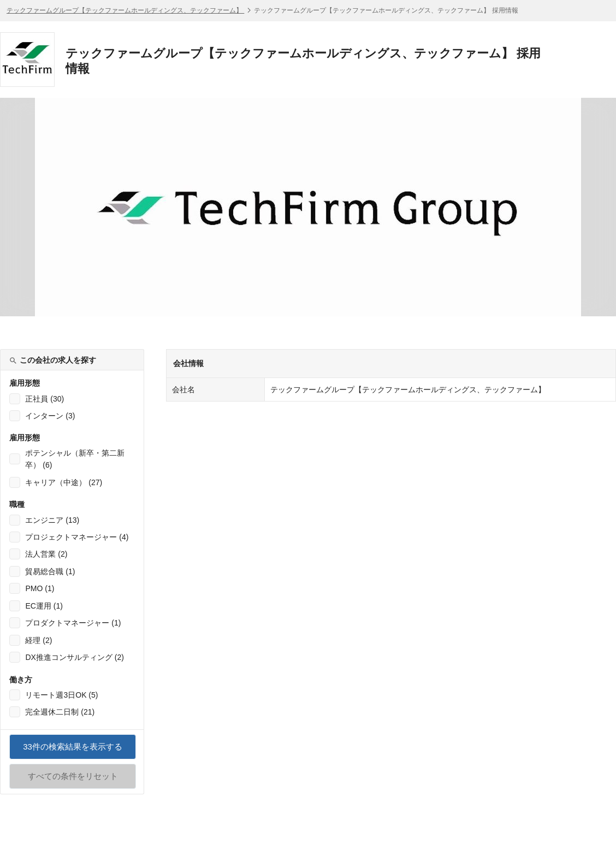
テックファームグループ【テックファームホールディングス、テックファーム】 (125, 10)
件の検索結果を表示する (73, 751)
